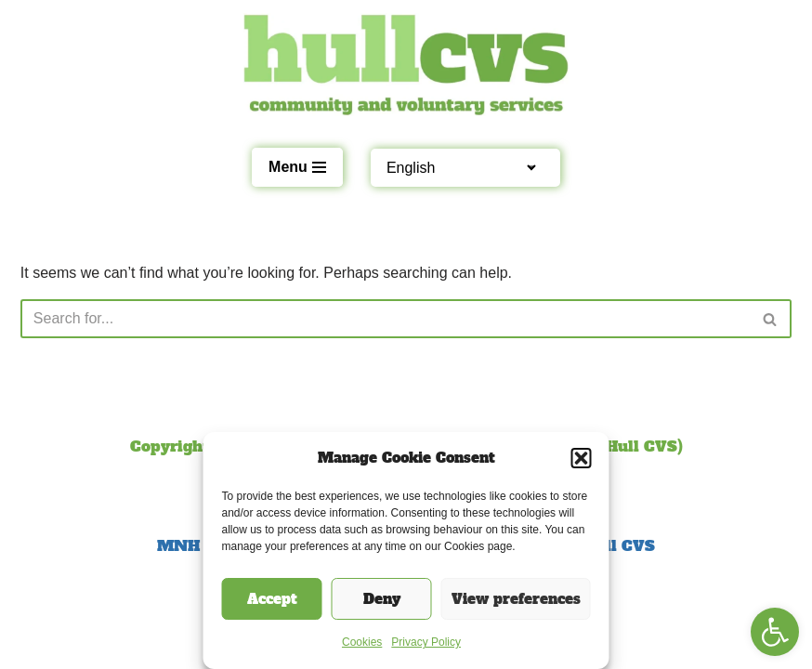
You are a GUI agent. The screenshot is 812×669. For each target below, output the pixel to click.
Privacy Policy (426, 642)
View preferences (516, 599)
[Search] (385, 319)
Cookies (362, 642)
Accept (272, 599)
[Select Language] (456, 168)
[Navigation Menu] (297, 167)
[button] (775, 632)
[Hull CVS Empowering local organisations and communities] (406, 65)
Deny (382, 599)
